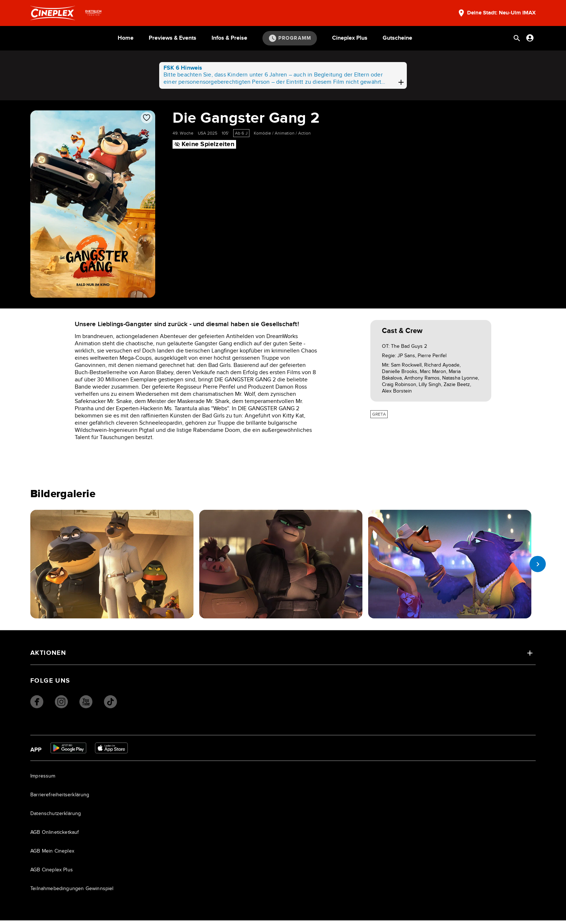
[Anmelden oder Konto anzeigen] (530, 38)
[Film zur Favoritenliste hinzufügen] (147, 118)
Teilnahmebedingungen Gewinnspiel (72, 892)
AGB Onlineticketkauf (55, 836)
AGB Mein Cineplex (52, 855)
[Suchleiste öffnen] (517, 38)
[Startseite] (53, 13)
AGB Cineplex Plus (52, 873)
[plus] (401, 82)
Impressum (43, 780)
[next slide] (536, 564)
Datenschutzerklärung (56, 817)
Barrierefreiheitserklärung (60, 798)
